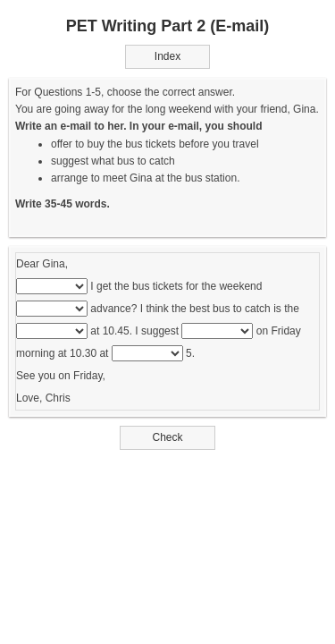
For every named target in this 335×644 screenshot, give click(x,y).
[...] (52, 286)
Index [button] (167, 56)
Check (167, 437)
